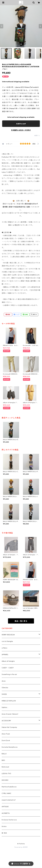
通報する (37, 136)
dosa (4, 681)
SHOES (4, 694)
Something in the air (9, 674)
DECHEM (5, 780)
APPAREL (5, 655)
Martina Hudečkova (9, 787)
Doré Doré (6, 740)
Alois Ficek (6, 734)
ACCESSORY (6, 721)
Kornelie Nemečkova (10, 747)
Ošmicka (5, 688)
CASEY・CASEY (8, 668)
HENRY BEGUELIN (8, 635)
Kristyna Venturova (9, 820)
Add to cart (21, 124)
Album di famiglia (8, 661)
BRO (3, 760)
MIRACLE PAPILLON (9, 701)
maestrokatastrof (9, 800)
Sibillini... (5, 707)
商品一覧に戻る (21, 621)
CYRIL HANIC (7, 793)
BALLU (4, 754)
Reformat (5, 767)
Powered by (21, 847)
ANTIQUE (5, 807)
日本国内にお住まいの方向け (21, 130)
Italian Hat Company (9, 727)
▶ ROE (4, 833)
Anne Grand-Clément (10, 714)
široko (4, 826)
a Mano (5, 648)
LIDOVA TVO (6, 774)
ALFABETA (6, 813)
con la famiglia (7, 641)
